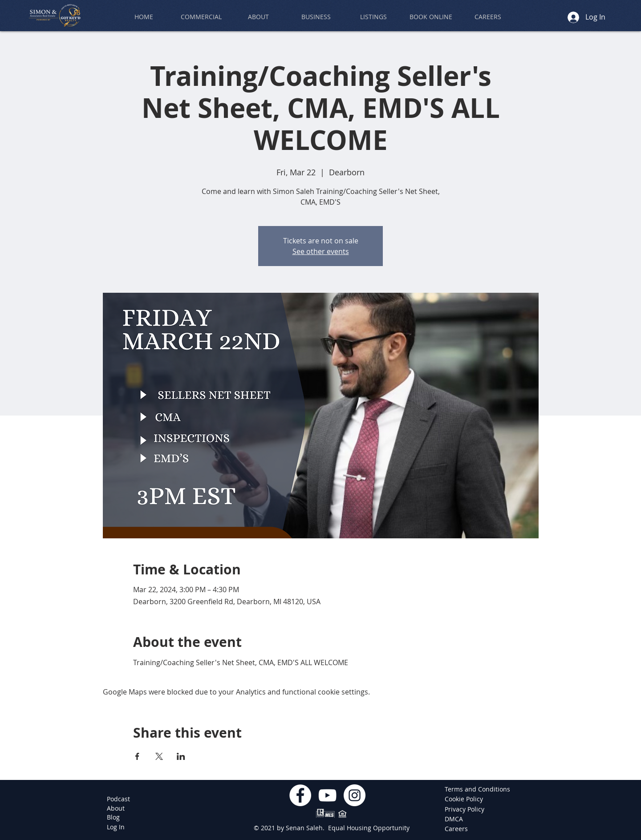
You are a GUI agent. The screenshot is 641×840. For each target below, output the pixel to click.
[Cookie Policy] (465, 799)
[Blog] (113, 817)
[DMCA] (458, 819)
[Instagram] (355, 795)
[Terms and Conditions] (477, 789)
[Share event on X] (159, 756)
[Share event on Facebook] (137, 756)
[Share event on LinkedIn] (181, 756)
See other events (321, 251)
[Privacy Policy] (465, 809)
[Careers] (458, 829)
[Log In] (116, 827)
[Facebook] (300, 795)
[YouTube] (327, 795)
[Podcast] (118, 799)
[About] (116, 808)
